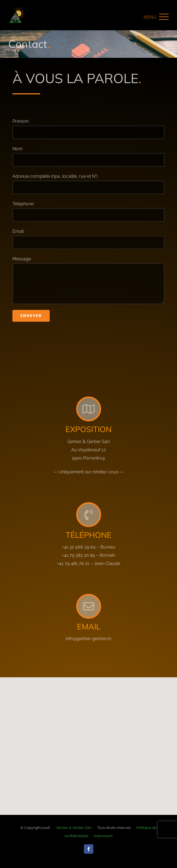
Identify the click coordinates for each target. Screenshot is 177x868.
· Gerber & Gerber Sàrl (71, 828)
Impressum (103, 836)
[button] (156, 17)
